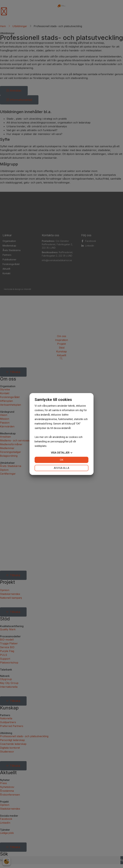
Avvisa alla (61, 468)
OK (62, 460)
